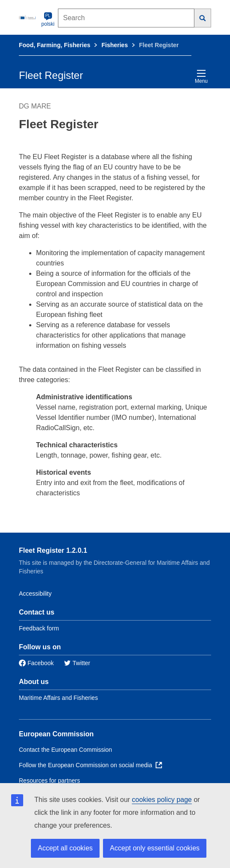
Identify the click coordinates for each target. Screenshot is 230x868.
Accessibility (35, 594)
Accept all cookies (65, 848)
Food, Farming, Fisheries (54, 45)
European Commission (56, 734)
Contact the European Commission (65, 750)
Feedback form (39, 628)
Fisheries (114, 45)
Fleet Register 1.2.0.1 (53, 550)
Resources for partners (49, 781)
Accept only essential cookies (155, 848)
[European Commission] (28, 17)
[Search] (203, 18)
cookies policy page (162, 800)
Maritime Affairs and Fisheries (58, 698)
